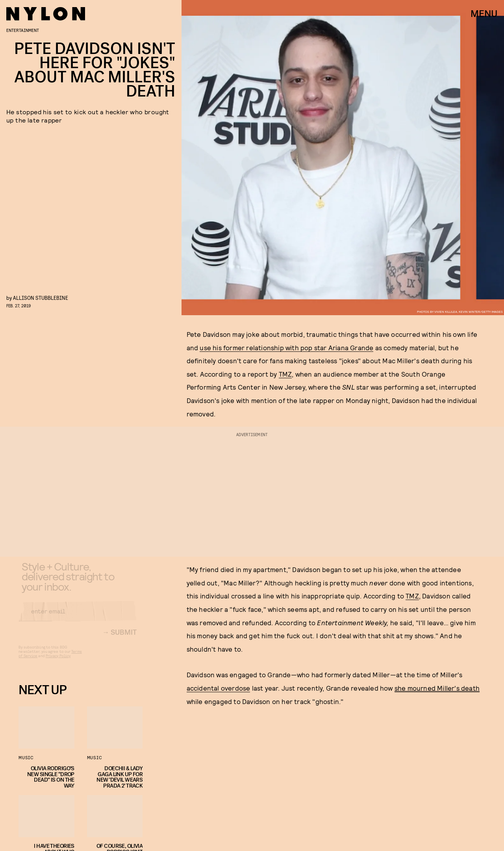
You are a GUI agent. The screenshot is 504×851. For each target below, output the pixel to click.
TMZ (285, 374)
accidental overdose (219, 688)
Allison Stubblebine (41, 298)
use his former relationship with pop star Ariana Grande (286, 347)
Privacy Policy (58, 662)
